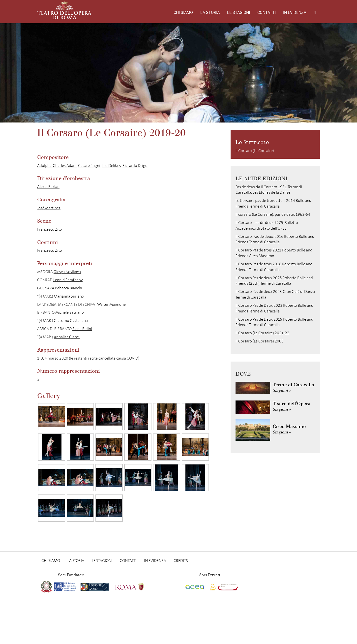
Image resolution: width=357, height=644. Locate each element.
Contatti (267, 13)
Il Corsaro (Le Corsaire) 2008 (260, 341)
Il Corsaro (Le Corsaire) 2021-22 (262, 333)
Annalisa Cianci (67, 337)
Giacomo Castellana (71, 321)
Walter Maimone (111, 304)
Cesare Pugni (89, 166)
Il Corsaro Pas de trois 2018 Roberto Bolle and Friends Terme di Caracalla (274, 267)
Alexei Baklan (48, 187)
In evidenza (295, 13)
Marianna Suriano (69, 296)
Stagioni (282, 390)
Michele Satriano (70, 312)
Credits (181, 561)
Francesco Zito (50, 229)
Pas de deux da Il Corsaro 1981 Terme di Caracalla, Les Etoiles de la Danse (269, 190)
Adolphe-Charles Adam (57, 166)
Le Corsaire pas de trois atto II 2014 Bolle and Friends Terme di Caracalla (273, 203)
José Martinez (49, 208)
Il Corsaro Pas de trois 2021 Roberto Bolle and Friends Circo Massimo (274, 253)
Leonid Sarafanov (68, 280)
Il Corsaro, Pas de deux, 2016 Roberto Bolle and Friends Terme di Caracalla (275, 239)
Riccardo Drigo (135, 166)
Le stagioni (238, 13)
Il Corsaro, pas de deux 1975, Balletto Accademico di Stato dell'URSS (267, 225)
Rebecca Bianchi (69, 288)
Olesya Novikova (67, 272)
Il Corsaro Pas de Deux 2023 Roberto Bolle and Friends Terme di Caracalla (274, 308)
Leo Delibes (111, 166)
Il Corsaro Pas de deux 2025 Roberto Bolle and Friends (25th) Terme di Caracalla (274, 281)
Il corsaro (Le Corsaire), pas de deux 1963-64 (273, 214)
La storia (210, 13)
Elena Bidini (82, 329)
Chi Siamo (183, 13)
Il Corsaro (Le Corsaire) (255, 151)
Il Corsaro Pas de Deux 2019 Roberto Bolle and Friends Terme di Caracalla (274, 322)
